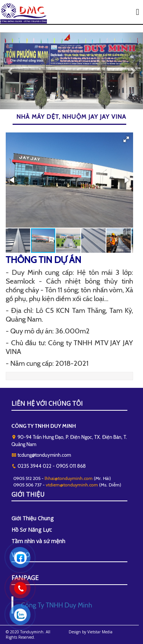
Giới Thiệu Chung (32, 518)
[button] (126, 139)
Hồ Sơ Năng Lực (32, 530)
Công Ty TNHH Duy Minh (56, 605)
